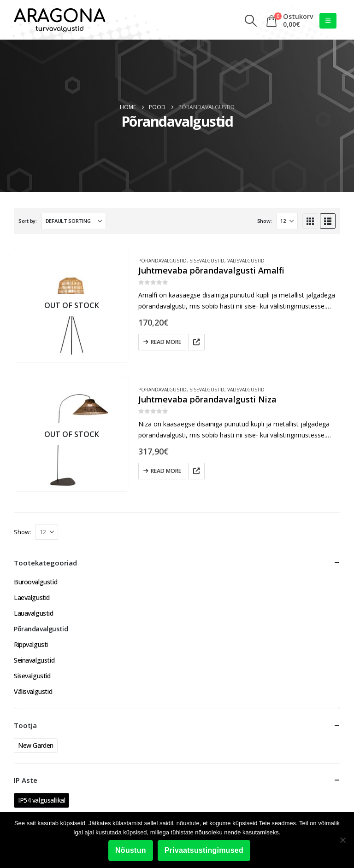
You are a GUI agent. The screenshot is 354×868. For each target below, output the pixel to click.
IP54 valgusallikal (41, 800)
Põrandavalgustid (162, 261)
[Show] (287, 221)
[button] (251, 21)
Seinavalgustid (34, 660)
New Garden (36, 745)
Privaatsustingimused (204, 850)
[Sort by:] (74, 221)
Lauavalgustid (34, 613)
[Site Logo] (60, 20)
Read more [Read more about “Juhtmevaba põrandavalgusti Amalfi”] (166, 342)
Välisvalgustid (246, 261)
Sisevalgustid (207, 261)
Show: (265, 221)
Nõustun (131, 850)
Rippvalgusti (31, 644)
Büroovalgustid (35, 582)
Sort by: (28, 221)
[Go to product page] (71, 305)
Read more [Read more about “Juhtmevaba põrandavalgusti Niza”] (166, 471)
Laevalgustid (32, 597)
